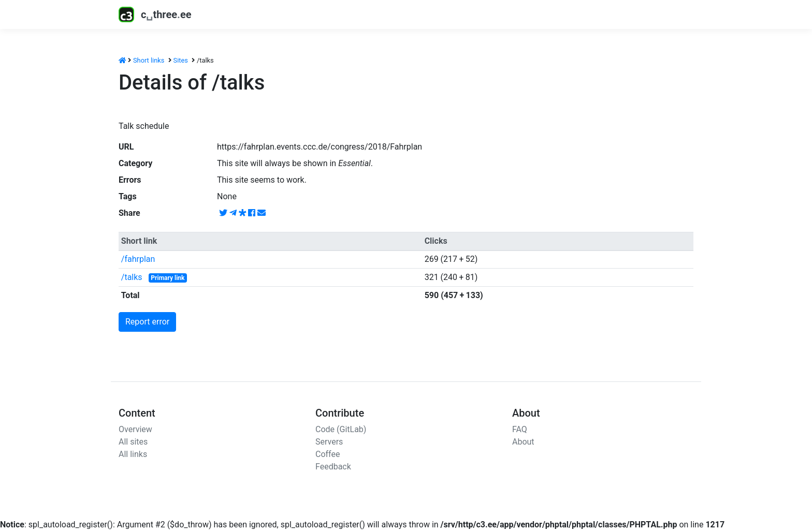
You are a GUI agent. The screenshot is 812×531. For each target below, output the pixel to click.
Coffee (328, 454)
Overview (135, 429)
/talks (132, 277)
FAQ (520, 429)
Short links (149, 60)
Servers (329, 442)
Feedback (333, 467)
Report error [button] (147, 322)
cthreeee (155, 14)
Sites (181, 60)
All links (133, 454)
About (523, 442)
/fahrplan (138, 259)
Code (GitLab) (341, 429)
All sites (133, 442)
